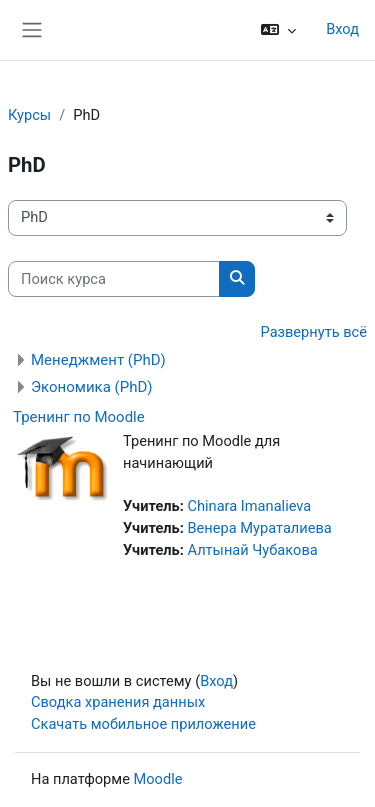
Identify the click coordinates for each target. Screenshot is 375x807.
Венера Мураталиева (259, 528)
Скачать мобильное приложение (143, 724)
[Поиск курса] (114, 279)
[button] (278, 30)
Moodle (158, 779)
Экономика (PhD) (92, 387)
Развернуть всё (314, 332)
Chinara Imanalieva (249, 506)
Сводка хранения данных (118, 702)
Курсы (29, 115)
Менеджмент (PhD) (98, 360)
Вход (342, 29)
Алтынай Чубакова (252, 550)
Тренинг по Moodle (79, 417)
